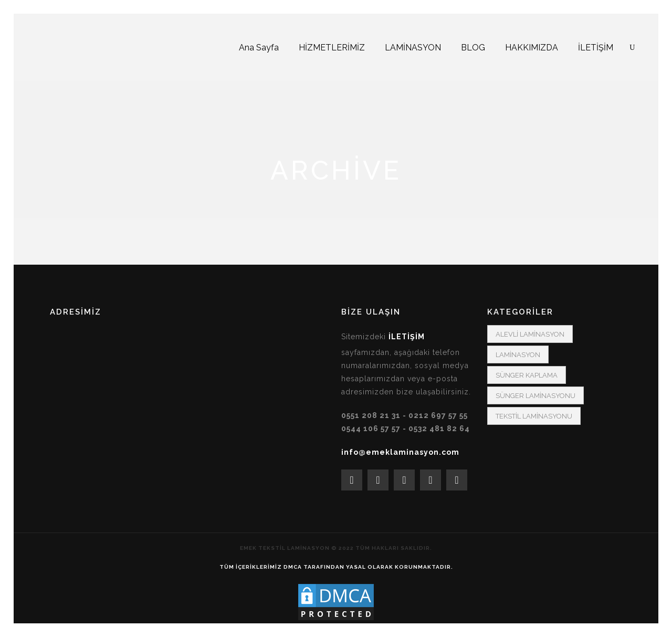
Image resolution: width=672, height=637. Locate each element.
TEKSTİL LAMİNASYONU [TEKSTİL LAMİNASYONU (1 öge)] (534, 416)
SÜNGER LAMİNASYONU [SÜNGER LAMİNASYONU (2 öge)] (535, 396)
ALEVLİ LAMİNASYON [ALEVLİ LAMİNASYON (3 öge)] (530, 334)
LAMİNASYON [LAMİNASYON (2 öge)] (518, 355)
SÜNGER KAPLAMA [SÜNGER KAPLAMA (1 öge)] (527, 375)
